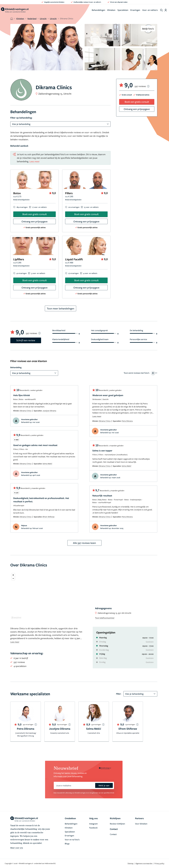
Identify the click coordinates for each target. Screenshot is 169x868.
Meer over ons (17, 848)
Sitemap (131, 863)
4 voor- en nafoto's (90, 273)
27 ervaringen (73, 273)
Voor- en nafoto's (150, 10)
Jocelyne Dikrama (49, 411)
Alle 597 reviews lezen (84, 543)
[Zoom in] (13, 575)
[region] (84, 596)
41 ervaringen (22, 273)
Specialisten (123, 10)
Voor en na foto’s (72, 840)
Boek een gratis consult (35, 214)
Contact (113, 834)
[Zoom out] (13, 578)
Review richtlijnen (117, 824)
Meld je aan (104, 785)
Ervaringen (135, 10)
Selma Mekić (47, 464)
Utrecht (43, 18)
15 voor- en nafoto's (91, 207)
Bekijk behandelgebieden (21, 200)
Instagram (93, 824)
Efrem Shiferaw (49, 517)
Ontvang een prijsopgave (35, 221)
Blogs (67, 844)
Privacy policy (159, 863)
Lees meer (35, 161)
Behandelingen (98, 10)
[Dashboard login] (166, 10)
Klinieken (111, 10)
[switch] (140, 373)
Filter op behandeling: (21, 118)
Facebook (93, 828)
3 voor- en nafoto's (38, 273)
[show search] (161, 10)
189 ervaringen (22, 207)
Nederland (32, 18)
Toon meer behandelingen (60, 308)
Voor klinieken (141, 824)
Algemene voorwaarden (144, 863)
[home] (15, 10)
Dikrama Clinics (26, 411)
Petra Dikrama (127, 421)
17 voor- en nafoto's (39, 207)
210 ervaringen (74, 207)
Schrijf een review (26, 340)
